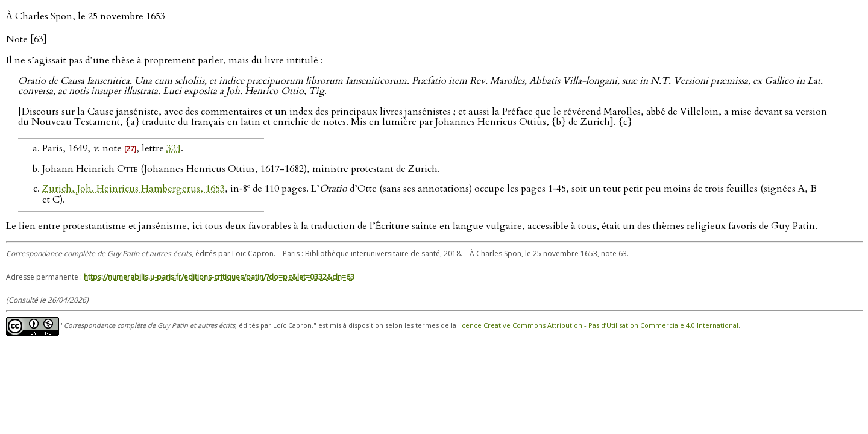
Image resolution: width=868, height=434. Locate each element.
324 (174, 148)
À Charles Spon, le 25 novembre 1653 (86, 16)
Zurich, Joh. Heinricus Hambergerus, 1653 (134, 189)
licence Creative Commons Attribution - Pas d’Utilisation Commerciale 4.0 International (598, 326)
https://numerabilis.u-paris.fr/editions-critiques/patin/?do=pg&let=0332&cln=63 (219, 277)
